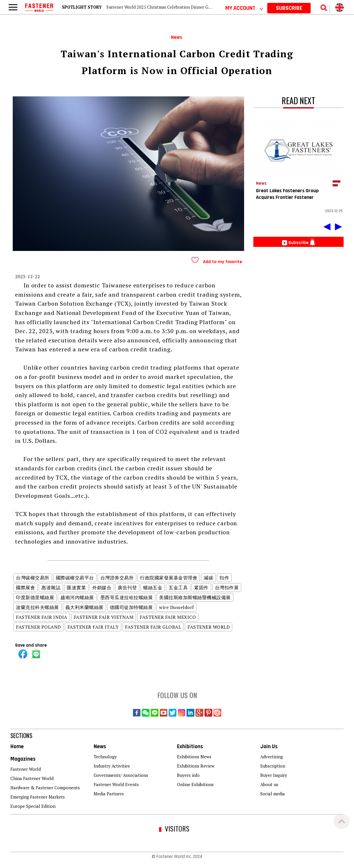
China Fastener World (32, 778)
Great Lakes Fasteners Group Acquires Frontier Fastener (287, 194)
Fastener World (26, 769)
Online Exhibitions (195, 784)
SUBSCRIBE (289, 8)
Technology (105, 757)
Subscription (273, 766)
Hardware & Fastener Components (45, 788)
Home (17, 747)
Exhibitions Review (196, 766)
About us (269, 784)
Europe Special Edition (33, 806)
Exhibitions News (194, 757)
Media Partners (109, 794)
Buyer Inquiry (274, 775)
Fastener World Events (116, 784)
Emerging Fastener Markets (38, 797)
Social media (273, 794)
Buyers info (188, 775)
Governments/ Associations (121, 775)
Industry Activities (112, 766)
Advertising (272, 757)
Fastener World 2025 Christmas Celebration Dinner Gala (160, 7)
